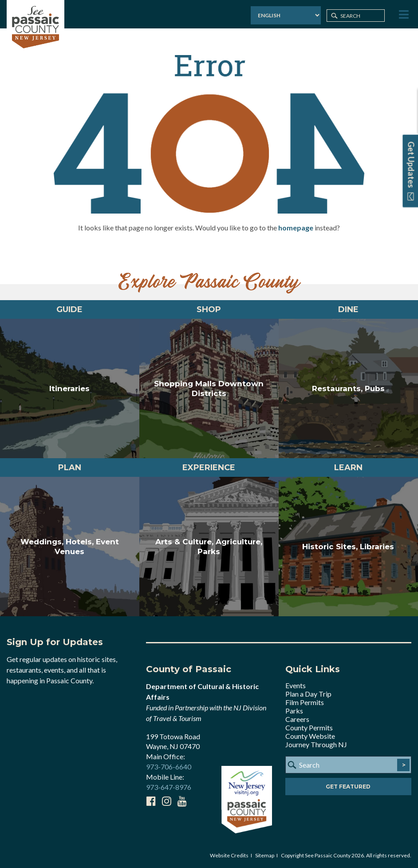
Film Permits (305, 702)
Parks (294, 711)
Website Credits (229, 855)
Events (296, 685)
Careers (297, 719)
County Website (310, 736)
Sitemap (265, 855)
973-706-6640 (169, 767)
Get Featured (348, 787)
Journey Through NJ (316, 744)
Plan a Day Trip (308, 694)
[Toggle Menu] (403, 15)
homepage (296, 228)
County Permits (309, 727)
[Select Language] (286, 15)
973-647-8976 (169, 787)
